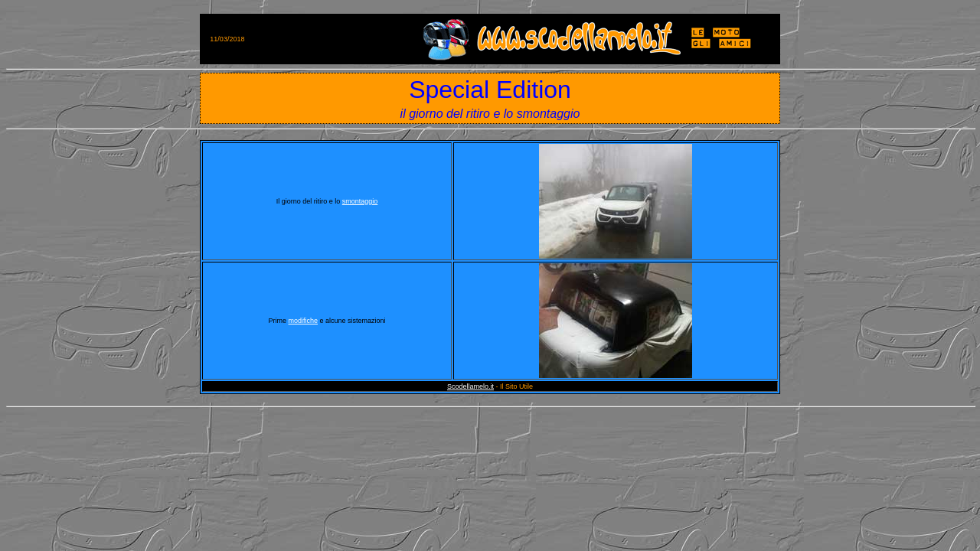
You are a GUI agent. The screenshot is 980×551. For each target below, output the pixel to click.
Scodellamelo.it (470, 386)
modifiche (303, 321)
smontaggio (360, 201)
